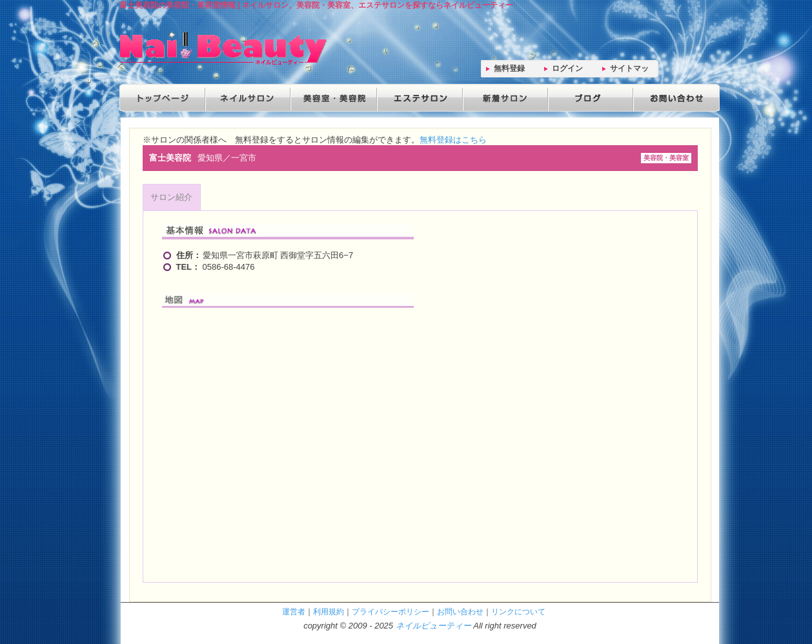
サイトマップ (629, 71)
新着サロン (503, 98)
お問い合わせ (673, 98)
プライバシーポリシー (391, 611)
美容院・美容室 (332, 98)
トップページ (162, 98)
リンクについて (518, 611)
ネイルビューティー (433, 626)
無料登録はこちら (453, 140)
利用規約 (329, 611)
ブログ (588, 98)
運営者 (294, 611)
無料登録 (509, 68)
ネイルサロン (247, 98)
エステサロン (418, 98)
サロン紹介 (171, 197)
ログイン (567, 68)
